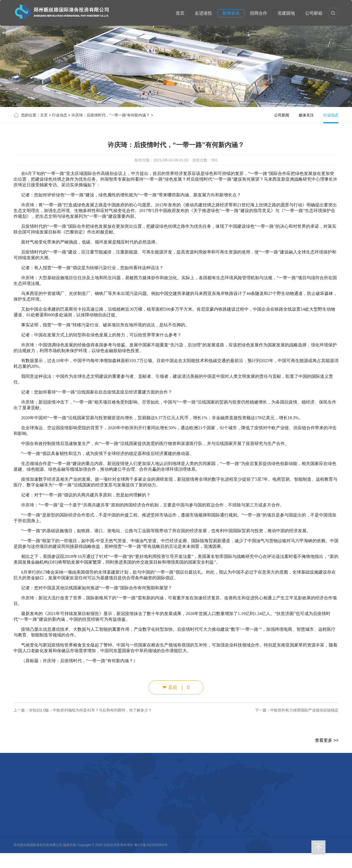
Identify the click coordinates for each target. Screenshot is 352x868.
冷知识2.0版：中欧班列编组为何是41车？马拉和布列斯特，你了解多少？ (90, 710)
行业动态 (60, 115)
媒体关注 (306, 115)
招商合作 (259, 13)
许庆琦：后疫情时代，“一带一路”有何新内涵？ (111, 115)
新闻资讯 (231, 13)
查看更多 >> (327, 740)
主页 (44, 115)
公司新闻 (282, 115)
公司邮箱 (314, 13)
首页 (180, 13)
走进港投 (203, 13)
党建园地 (286, 13)
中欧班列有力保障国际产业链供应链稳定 (304, 710)
